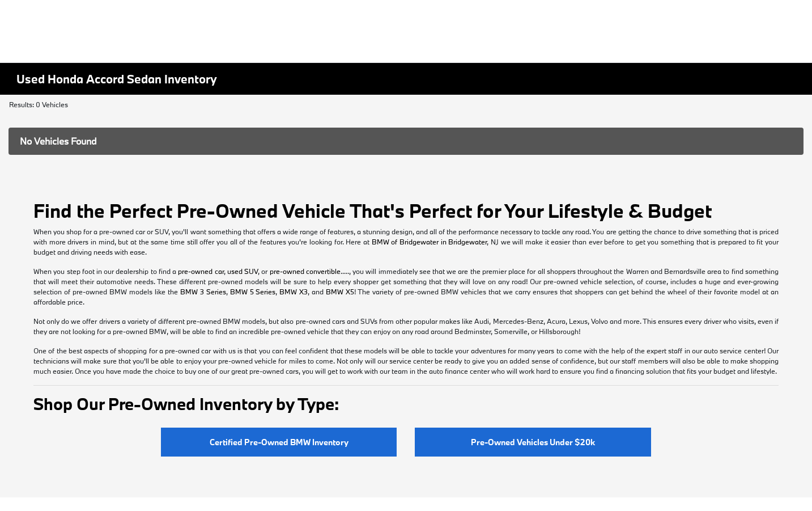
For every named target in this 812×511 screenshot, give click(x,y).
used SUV (243, 271)
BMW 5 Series (253, 292)
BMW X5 (340, 292)
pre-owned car (201, 271)
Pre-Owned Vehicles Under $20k (533, 442)
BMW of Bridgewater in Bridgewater (430, 242)
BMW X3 (294, 292)
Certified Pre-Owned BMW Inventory (279, 442)
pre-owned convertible (305, 271)
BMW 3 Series (203, 292)
